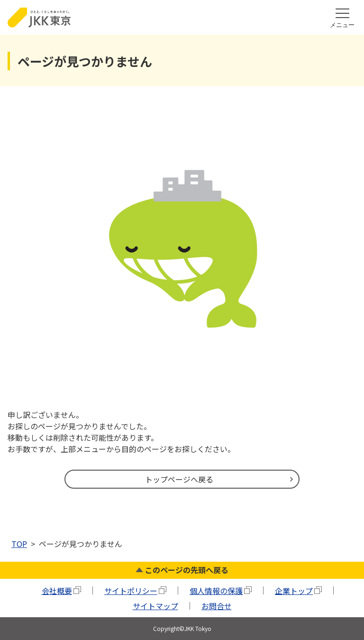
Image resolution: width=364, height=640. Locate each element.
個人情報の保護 (216, 591)
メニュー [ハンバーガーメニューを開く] (342, 25)
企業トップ (294, 591)
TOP (19, 544)
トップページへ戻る (179, 479)
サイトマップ (155, 606)
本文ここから (264, 1)
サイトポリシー (131, 591)
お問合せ (217, 606)
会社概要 (57, 591)
